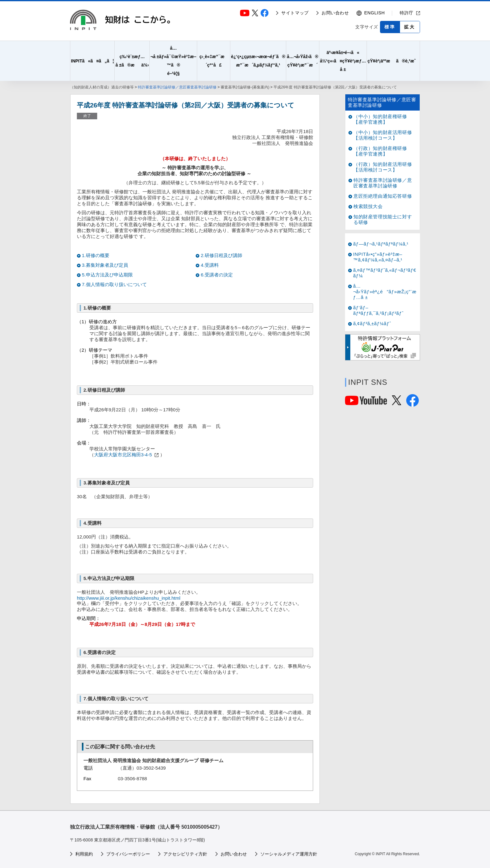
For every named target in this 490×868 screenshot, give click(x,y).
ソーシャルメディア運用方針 (289, 854)
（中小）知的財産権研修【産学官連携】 (380, 119)
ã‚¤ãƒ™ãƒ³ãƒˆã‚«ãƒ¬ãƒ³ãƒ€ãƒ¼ (385, 273)
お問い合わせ (335, 13)
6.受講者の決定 (217, 275)
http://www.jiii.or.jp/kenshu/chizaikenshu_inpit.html (129, 598)
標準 (390, 27)
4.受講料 (210, 265)
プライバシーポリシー (128, 854)
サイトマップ (295, 13)
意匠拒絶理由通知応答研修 (383, 196)
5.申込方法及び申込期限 (107, 275)
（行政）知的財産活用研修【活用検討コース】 (383, 167)
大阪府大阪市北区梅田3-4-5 (123, 455)
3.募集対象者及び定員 (105, 265)
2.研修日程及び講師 (221, 255)
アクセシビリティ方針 (185, 854)
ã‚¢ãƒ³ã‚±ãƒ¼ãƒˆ (372, 323)
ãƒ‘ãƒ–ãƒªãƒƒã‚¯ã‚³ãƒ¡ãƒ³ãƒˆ (378, 310)
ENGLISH (375, 13)
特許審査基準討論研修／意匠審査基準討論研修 (177, 87)
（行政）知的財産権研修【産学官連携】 (380, 151)
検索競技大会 (368, 206)
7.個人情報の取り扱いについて (114, 284)
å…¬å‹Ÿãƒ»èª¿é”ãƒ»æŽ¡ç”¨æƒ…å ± (385, 292)
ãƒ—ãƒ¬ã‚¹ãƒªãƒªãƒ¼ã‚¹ (381, 244)
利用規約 (84, 854)
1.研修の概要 (96, 255)
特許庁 (407, 13)
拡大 (410, 27)
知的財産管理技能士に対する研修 (383, 219)
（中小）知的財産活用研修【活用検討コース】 (383, 135)
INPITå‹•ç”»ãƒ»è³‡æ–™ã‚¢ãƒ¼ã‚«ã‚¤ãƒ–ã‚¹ (378, 257)
